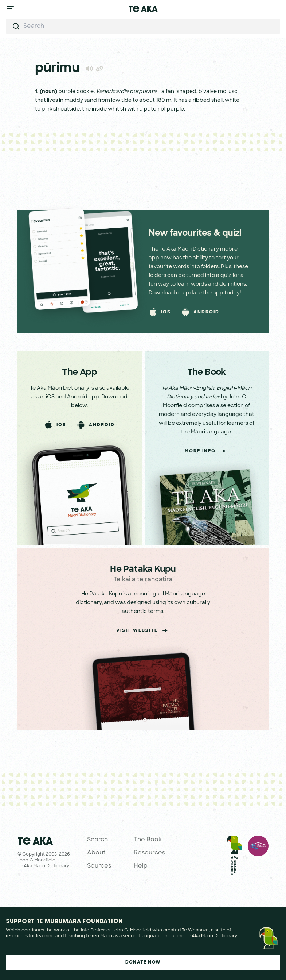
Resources (149, 853)
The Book (148, 840)
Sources (99, 866)
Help (141, 866)
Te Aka (143, 9)
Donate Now (143, 962)
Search (97, 840)
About (96, 853)
